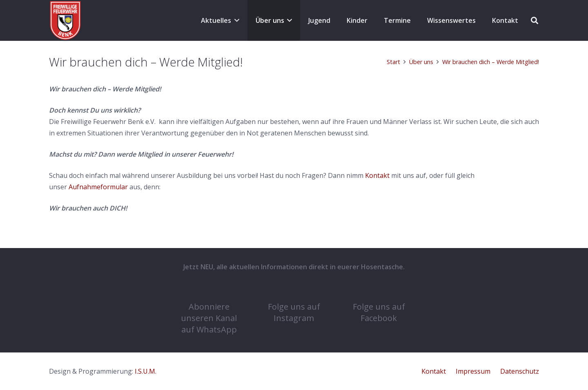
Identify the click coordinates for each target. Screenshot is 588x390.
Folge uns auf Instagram (294, 312)
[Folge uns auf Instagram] (294, 289)
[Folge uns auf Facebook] (379, 289)
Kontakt (377, 175)
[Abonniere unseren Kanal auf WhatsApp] (209, 289)
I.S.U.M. (146, 371)
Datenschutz (520, 371)
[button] (235, 20)
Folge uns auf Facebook (379, 312)
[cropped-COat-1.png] (65, 20)
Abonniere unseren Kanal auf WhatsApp (209, 318)
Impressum (473, 371)
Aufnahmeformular (98, 187)
